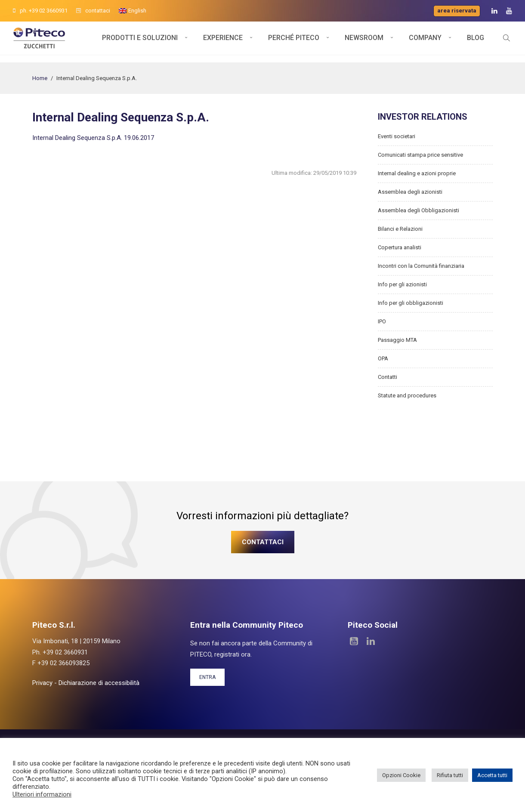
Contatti (388, 377)
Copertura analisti (400, 247)
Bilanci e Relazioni (400, 229)
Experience (223, 42)
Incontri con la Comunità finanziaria (421, 266)
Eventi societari (397, 136)
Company (425, 42)
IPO (382, 321)
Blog (476, 42)
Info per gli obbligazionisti (411, 303)
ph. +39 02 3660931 (40, 11)
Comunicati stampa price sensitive (420, 155)
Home (40, 78)
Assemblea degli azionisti (410, 192)
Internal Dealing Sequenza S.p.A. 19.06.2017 (93, 138)
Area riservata (457, 11)
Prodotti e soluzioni (140, 42)
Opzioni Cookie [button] (401, 775)
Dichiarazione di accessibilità (99, 683)
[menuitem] (133, 11)
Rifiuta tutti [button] (450, 775)
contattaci (93, 11)
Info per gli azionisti (402, 284)
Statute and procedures (407, 395)
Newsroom (364, 42)
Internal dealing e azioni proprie (417, 173)
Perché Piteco (294, 42)
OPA (383, 358)
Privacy (42, 683)
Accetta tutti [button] (492, 775)
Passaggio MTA (397, 340)
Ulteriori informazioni (42, 794)
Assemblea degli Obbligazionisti (418, 210)
